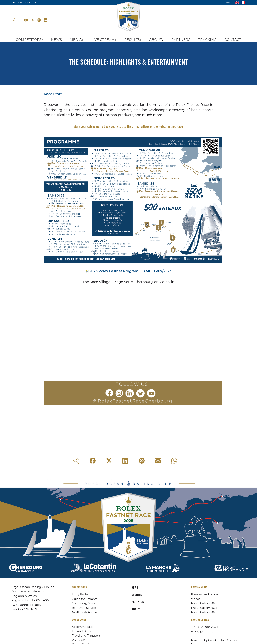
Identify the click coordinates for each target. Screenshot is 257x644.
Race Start (53, 94)
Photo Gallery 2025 (204, 603)
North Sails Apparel (85, 612)
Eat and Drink (82, 631)
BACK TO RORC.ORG (25, 2)
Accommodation (84, 627)
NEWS (135, 587)
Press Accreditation (205, 594)
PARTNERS (138, 602)
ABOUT (136, 609)
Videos (196, 599)
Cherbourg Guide (84, 603)
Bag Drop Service (84, 608)
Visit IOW (78, 640)
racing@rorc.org (202, 631)
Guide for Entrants (85, 599)
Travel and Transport (86, 636)
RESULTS (137, 595)
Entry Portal (80, 594)
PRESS (227, 2)
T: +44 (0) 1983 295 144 (206, 627)
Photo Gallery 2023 (204, 608)
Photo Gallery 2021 (204, 612)
